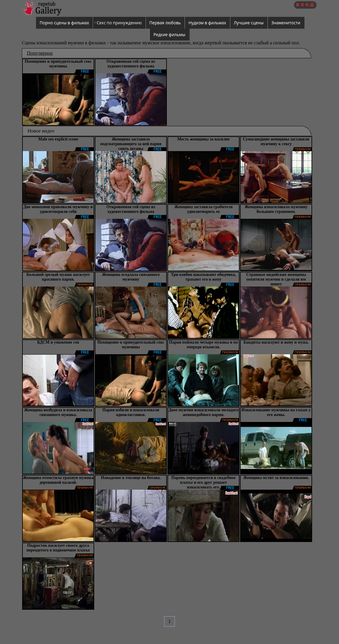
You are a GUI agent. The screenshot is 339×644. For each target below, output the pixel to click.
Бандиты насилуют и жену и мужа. (276, 342)
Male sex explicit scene (58, 139)
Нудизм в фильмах (207, 23)
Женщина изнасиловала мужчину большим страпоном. (276, 209)
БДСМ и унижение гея (58, 342)
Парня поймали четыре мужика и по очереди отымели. (204, 345)
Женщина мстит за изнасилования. (276, 478)
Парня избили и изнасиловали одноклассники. (131, 412)
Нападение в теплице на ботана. (131, 478)
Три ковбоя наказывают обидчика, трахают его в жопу (203, 277)
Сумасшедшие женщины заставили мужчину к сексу (276, 141)
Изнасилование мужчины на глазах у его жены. (276, 412)
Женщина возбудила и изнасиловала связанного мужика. (58, 412)
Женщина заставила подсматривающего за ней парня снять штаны (131, 144)
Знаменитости (286, 23)
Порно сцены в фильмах (64, 23)
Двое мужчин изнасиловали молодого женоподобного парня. (204, 412)
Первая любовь (165, 23)
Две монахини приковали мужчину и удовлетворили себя (58, 209)
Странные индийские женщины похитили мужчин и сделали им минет (276, 279)
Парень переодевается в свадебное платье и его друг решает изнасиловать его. (203, 482)
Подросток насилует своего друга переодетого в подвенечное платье (58, 548)
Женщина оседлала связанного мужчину (131, 277)
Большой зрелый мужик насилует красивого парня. (58, 277)
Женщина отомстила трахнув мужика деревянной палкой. (58, 480)
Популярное (40, 53)
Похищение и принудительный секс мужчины (58, 64)
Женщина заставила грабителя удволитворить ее (203, 209)
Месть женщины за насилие (203, 139)
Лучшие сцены (249, 23)
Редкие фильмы (169, 34)
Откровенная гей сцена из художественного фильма (131, 64)
